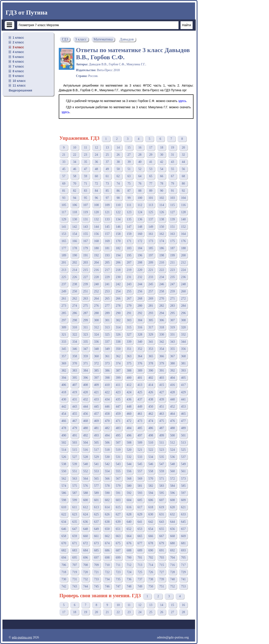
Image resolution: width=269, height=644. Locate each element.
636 (85, 522)
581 (140, 486)
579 (118, 486)
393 (183, 371)
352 (140, 349)
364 (140, 356)
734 (107, 579)
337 (107, 342)
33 (64, 162)
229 (107, 277)
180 (96, 248)
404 (173, 378)
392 (173, 371)
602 (107, 500)
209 (151, 262)
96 (96, 198)
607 (162, 500)
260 (183, 291)
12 (96, 148)
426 (151, 392)
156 (96, 234)
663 (118, 536)
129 (64, 219)
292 (140, 313)
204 (96, 262)
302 (118, 320)
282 (162, 306)
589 (96, 493)
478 (64, 428)
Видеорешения (20, 90)
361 (107, 356)
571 (162, 479)
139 (173, 219)
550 (64, 471)
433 (96, 399)
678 (151, 543)
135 (129, 219)
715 (162, 565)
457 (96, 414)
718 (64, 572)
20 (183, 148)
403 (162, 378)
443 (75, 407)
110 (118, 205)
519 (118, 450)
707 (75, 565)
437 (140, 399)
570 (151, 479)
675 (118, 543)
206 (118, 262)
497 (140, 435)
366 (162, 356)
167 (85, 241)
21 (64, 155)
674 (107, 543)
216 (96, 270)
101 (151, 198)
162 (162, 234)
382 (64, 371)
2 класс (18, 42)
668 (173, 536)
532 (129, 457)
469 (96, 421)
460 (129, 414)
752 (173, 586)
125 (151, 212)
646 (64, 529)
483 (118, 428)
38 (118, 162)
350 (118, 349)
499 (162, 435)
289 (107, 313)
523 (162, 450)
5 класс (18, 57)
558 (151, 471)
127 (173, 212)
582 (151, 486)
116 (183, 205)
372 (96, 363)
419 (75, 392)
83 (86, 191)
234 (162, 277)
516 (85, 450)
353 (151, 349)
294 (162, 313)
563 (75, 479)
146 (118, 227)
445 (96, 407)
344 (183, 342)
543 (118, 464)
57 (64, 176)
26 (118, 155)
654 (151, 529)
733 (96, 579)
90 (162, 191)
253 (107, 291)
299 (85, 320)
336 (96, 342)
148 (140, 227)
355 (173, 349)
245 (151, 284)
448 (129, 407)
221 (151, 270)
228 (96, 277)
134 (118, 219)
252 (96, 291)
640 (129, 522)
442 (64, 407)
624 (85, 514)
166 (75, 241)
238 (75, 284)
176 (183, 241)
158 (118, 234)
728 (173, 572)
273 (64, 306)
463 (162, 414)
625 (96, 514)
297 (64, 320)
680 (173, 543)
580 (129, 486)
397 (96, 378)
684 (85, 550)
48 (96, 169)
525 (183, 450)
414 (151, 385)
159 (129, 234)
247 (173, 284)
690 (151, 550)
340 (140, 342)
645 (183, 522)
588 (85, 493)
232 (140, 277)
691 (162, 550)
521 (140, 450)
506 (107, 443)
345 (64, 349)
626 (107, 514)
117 (64, 212)
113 (151, 205)
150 (162, 227)
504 (85, 443)
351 (129, 349)
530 (107, 457)
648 (85, 529)
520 (129, 450)
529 (96, 457)
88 (140, 191)
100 (140, 198)
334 (75, 342)
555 (118, 471)
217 (107, 270)
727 (162, 572)
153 (64, 234)
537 (183, 457)
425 (140, 392)
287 (85, 313)
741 (183, 579)
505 (96, 443)
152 (183, 227)
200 (183, 255)
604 (129, 500)
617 (140, 507)
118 (75, 212)
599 (75, 500)
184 (140, 248)
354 (162, 349)
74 (118, 184)
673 (96, 543)
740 (173, 579)
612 (85, 507)
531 (118, 457)
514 (64, 450)
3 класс (18, 47)
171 (129, 241)
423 (118, 392)
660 (85, 536)
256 (140, 291)
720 (85, 572)
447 (118, 407)
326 (118, 335)
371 (85, 363)
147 (129, 227)
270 (162, 299)
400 (129, 378)
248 (183, 284)
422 (107, 392)
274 (75, 306)
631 (162, 514)
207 (129, 262)
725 (140, 572)
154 (75, 234)
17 (151, 148)
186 (162, 248)
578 (107, 486)
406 (64, 385)
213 (64, 270)
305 (151, 320)
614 (107, 507)
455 (75, 414)
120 (96, 212)
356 (183, 349)
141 (64, 227)
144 (96, 227)
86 (118, 191)
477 (183, 421)
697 (96, 558)
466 (64, 421)
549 (183, 464)
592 (129, 493)
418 (64, 392)
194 (118, 255)
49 (107, 169)
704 (173, 558)
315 (129, 327)
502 (64, 443)
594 (151, 493)
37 (107, 162)
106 (75, 205)
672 (85, 543)
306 (162, 320)
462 (151, 414)
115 (172, 205)
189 (64, 255)
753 (183, 586)
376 (140, 363)
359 (85, 356)
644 (173, 522)
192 (96, 255)
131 (85, 219)
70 (75, 184)
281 (151, 306)
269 (151, 299)
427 (162, 392)
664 (129, 536)
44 (183, 162)
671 (75, 543)
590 (107, 493)
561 (183, 471)
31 (172, 155)
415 (162, 385)
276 (96, 306)
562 (64, 479)
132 (96, 219)
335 (85, 342)
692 (173, 550)
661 (96, 536)
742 (64, 586)
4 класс (18, 52)
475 (162, 421)
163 (173, 234)
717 (183, 565)
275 (85, 306)
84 (96, 191)
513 (183, 443)
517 (96, 450)
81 (64, 191)
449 (140, 407)
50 (118, 169)
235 (173, 277)
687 (118, 550)
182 (118, 248)
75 (129, 184)
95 (86, 198)
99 (129, 198)
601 (96, 500)
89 (151, 191)
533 (140, 457)
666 (151, 536)
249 (64, 291)
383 (75, 371)
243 (129, 284)
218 (118, 270)
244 (140, 284)
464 (173, 414)
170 (118, 241)
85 (107, 191)
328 (140, 335)
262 (75, 299)
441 (183, 399)
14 (118, 148)
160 (140, 234)
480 (85, 428)
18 (162, 148)
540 (85, 464)
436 (129, 399)
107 (85, 205)
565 (96, 479)
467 (75, 421)
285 (64, 313)
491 (75, 435)
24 (96, 155)
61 (107, 176)
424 (129, 392)
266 (118, 299)
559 (162, 471)
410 (107, 385)
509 (140, 443)
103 (173, 198)
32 (183, 155)
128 (183, 212)
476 (173, 421)
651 (118, 529)
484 (129, 428)
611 (75, 507)
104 (183, 198)
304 (140, 320)
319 (173, 327)
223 (173, 270)
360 (96, 356)
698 (107, 558)
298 (75, 320)
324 (96, 335)
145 (107, 227)
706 (64, 565)
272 (183, 299)
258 (162, 291)
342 (162, 342)
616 (129, 507)
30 (162, 155)
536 (173, 457)
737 (140, 579)
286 (75, 313)
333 (64, 342)
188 (183, 248)
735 (118, 579)
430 (64, 399)
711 (118, 565)
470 (107, 421)
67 (172, 176)
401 (140, 378)
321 (64, 335)
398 (107, 378)
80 (183, 184)
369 (64, 363)
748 (129, 586)
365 (151, 356)
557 (140, 471)
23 (86, 155)
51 (129, 169)
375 (129, 363)
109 (107, 205)
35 (86, 162)
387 (118, 371)
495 (118, 435)
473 (140, 421)
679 (162, 543)
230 (118, 277)
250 (75, 291)
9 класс (18, 76)
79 (172, 184)
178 (75, 248)
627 (118, 514)
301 (107, 320)
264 (96, 299)
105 (64, 205)
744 (85, 586)
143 (85, 227)
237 (64, 284)
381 (183, 363)
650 (107, 529)
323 (85, 335)
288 (96, 313)
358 (75, 356)
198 (162, 255)
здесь (182, 101)
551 (75, 471)
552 (85, 471)
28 (140, 155)
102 (162, 198)
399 (118, 378)
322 (75, 335)
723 (118, 572)
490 (64, 435)
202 (75, 262)
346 (75, 349)
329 (151, 335)
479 (75, 428)
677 (140, 543)
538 (64, 464)
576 (85, 486)
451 (162, 407)
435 (118, 399)
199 (173, 255)
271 (173, 299)
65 (151, 176)
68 (183, 176)
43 (172, 162)
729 (183, 572)
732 (85, 579)
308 (183, 320)
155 (85, 234)
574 (64, 486)
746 (107, 586)
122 (118, 212)
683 (75, 550)
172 (140, 241)
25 (107, 155)
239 (85, 284)
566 (107, 479)
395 (75, 378)
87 (129, 191)
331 (173, 335)
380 (173, 363)
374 (118, 363)
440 (173, 399)
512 (173, 443)
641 (140, 522)
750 (151, 586)
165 (64, 241)
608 (173, 500)
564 (85, 479)
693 (183, 550)
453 (183, 407)
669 (183, 536)
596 (173, 493)
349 (107, 349)
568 (129, 479)
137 (151, 219)
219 (129, 270)
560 (173, 471)
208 (140, 262)
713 (140, 565)
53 (151, 169)
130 (75, 219)
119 (85, 212)
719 (75, 572)
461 (140, 414)
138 (162, 219)
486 (151, 428)
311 (85, 327)
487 (162, 428)
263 (85, 299)
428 (173, 392)
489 (183, 428)
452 (173, 407)
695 (75, 558)
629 (140, 514)
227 (85, 277)
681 (183, 543)
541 (96, 464)
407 (75, 385)
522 (151, 450)
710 (107, 565)
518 (107, 450)
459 (118, 414)
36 (96, 162)
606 (151, 500)
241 (107, 284)
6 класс (18, 62)
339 (129, 342)
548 (173, 464)
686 (107, 550)
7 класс (18, 66)
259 (173, 291)
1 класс (18, 38)
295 (173, 313)
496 (129, 435)
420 (85, 392)
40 (140, 162)
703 (162, 558)
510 (151, 443)
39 (129, 162)
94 (75, 198)
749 (140, 586)
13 (107, 148)
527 (75, 457)
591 (118, 493)
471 (118, 421)
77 (151, 184)
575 (75, 486)
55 (172, 169)
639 (118, 522)
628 (129, 514)
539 (75, 464)
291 (129, 313)
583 (162, 486)
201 (64, 262)
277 (107, 306)
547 (162, 464)
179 (85, 248)
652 (129, 529)
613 (96, 507)
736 (129, 579)
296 (183, 313)
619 (162, 507)
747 (118, 586)
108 (96, 205)
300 (96, 320)
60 (96, 176)
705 (183, 558)
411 (118, 385)
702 (151, 558)
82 (75, 191)
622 (64, 514)
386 (107, 371)
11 (85, 148)
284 (183, 306)
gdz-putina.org (22, 637)
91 (172, 191)
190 (75, 255)
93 (64, 198)
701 (140, 558)
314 (118, 327)
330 (162, 335)
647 (75, 529)
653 (140, 529)
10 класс (19, 81)
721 (96, 572)
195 (129, 255)
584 (173, 486)
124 (140, 212)
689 (140, 550)
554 (107, 471)
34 (75, 162)
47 (86, 169)
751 (162, 586)
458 (107, 414)
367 (173, 356)
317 (151, 327)
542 (107, 464)
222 (162, 270)
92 (183, 191)
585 (183, 486)
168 (96, 241)
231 (129, 277)
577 (96, 486)
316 (140, 327)
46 (75, 169)
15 (129, 148)
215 (85, 270)
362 (118, 356)
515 (75, 450)
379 (162, 363)
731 (75, 579)
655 (162, 529)
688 (129, 550)
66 (162, 176)
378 (151, 363)
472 (129, 421)
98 (118, 198)
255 (129, 291)
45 (64, 169)
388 (129, 371)
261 (64, 299)
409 (96, 385)
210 (162, 262)
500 (173, 435)
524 (173, 450)
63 (129, 176)
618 (151, 507)
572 (173, 479)
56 (183, 169)
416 (173, 385)
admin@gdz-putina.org (173, 637)
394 (64, 378)
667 (162, 536)
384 (85, 371)
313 (107, 327)
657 (183, 529)
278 (118, 306)
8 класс (18, 71)
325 (107, 335)
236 (183, 277)
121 (107, 212)
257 (151, 291)
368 (183, 356)
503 (75, 443)
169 (107, 241)
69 (64, 184)
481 (96, 428)
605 (140, 500)
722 (107, 572)
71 (86, 184)
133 (107, 219)
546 (151, 464)
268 (140, 299)
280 (140, 306)
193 (107, 255)
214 (75, 270)
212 (183, 262)
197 (151, 255)
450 (151, 407)
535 (162, 457)
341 (151, 342)
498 (151, 435)
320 (183, 327)
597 (183, 493)
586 (64, 493)
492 (85, 435)
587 (75, 493)
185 (151, 248)
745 (96, 586)
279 (129, 306)
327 (129, 335)
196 (140, 255)
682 (64, 550)
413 (140, 385)
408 (85, 385)
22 (75, 155)
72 (96, 184)
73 (107, 184)
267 (129, 299)
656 (173, 529)
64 (140, 176)
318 (162, 327)
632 (173, 514)
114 (162, 205)
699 (118, 558)
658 (64, 536)
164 (183, 234)
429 (183, 392)
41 (151, 162)
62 (118, 176)
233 (151, 277)
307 (173, 320)
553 (96, 471)
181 (107, 248)
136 (140, 219)
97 (107, 198)
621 (183, 507)
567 (118, 479)
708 (85, 565)
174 (162, 241)
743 (75, 586)
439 (162, 399)
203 (85, 262)
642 (151, 522)
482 (107, 428)
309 (64, 327)
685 (96, 550)
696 (85, 558)
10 (75, 148)
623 (75, 514)
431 (75, 399)
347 (85, 349)
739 (162, 579)
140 (183, 219)
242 (118, 284)
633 (183, 514)
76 (140, 184)
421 (96, 392)
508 (129, 443)
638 (107, 522)
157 (107, 234)
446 (107, 407)
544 (129, 464)
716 (173, 565)
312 (96, 327)
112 (140, 205)
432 (85, 399)
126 (162, 212)
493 (96, 435)
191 (85, 255)
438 (151, 399)
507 (118, 443)
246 (162, 284)
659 (75, 536)
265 (107, 299)
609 (183, 500)
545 (140, 464)
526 (64, 457)
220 (140, 270)
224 (183, 270)
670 (64, 543)
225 (64, 277)
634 (64, 522)
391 (162, 371)
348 (96, 349)
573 (183, 479)
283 (173, 306)
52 (140, 169)
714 (151, 565)
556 (129, 471)
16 (140, 148)
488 (173, 428)
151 (173, 227)
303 (129, 320)
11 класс (19, 85)
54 (162, 169)
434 (107, 399)
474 (151, 421)
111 (129, 205)
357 (64, 356)
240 (96, 284)
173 (151, 241)
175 (173, 241)
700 (129, 558)
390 (151, 371)
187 (173, 248)
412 (129, 385)
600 (85, 500)
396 (85, 378)
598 (64, 500)
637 (96, 522)
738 (151, 579)
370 (75, 363)
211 (172, 262)
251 (85, 291)
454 (64, 414)
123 (129, 212)
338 (118, 342)
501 (183, 435)
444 (85, 407)
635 (75, 522)
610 (64, 507)
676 (129, 543)
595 (162, 493)
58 (75, 176)
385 (96, 371)
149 (151, 227)
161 (151, 234)
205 (107, 262)
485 (140, 428)
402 (151, 378)
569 (140, 479)
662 (107, 536)
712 (129, 565)
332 (183, 335)
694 (64, 558)
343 (173, 342)
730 (64, 579)
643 (162, 522)
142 (75, 227)
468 (85, 421)
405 (183, 378)
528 (85, 457)
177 (64, 248)
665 (140, 536)
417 (183, 385)
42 (162, 162)
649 (96, 529)
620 (173, 507)
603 (118, 500)
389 (140, 371)
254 (118, 291)
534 (151, 457)
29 (151, 155)
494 (107, 435)
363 (129, 356)
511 (162, 443)
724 (129, 572)
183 (129, 248)
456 (85, 414)
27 (129, 155)
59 (86, 176)
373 (107, 363)
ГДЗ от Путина (26, 12)
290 (118, 313)
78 (162, 184)
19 (172, 148)
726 (151, 572)
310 (75, 327)
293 (151, 313)
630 (151, 514)
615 (118, 507)
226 (75, 277)
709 (96, 565)
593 (140, 493)
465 (183, 414)
